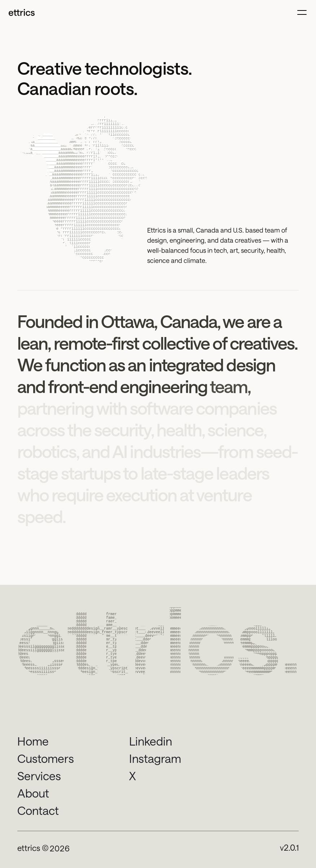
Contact (38, 810)
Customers (46, 758)
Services (39, 776)
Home (33, 741)
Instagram (155, 758)
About (33, 793)
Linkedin (151, 741)
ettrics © (33, 848)
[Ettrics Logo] (22, 12)
